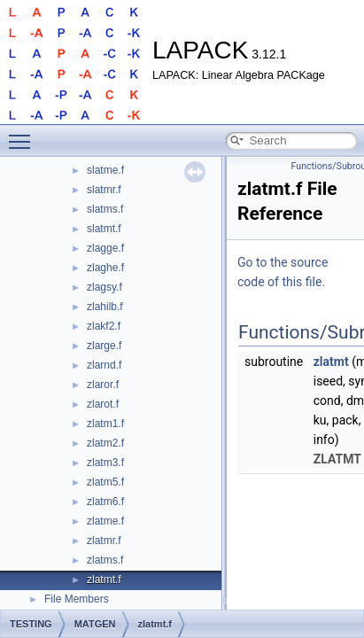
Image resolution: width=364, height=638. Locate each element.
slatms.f (105, 209)
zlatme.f (105, 521)
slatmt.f (104, 229)
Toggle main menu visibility (24, 134)
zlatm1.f (105, 424)
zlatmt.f (104, 580)
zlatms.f (105, 560)
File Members (77, 599)
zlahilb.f (105, 307)
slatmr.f (104, 190)
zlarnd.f (104, 365)
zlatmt (331, 362)
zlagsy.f (105, 287)
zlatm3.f (105, 463)
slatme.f (105, 170)
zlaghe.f (105, 268)
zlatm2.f (105, 443)
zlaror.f (103, 385)
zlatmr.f (104, 541)
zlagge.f (105, 248)
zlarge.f (104, 346)
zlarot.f (103, 404)
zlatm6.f (105, 502)
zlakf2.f (104, 326)
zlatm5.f (105, 482)
